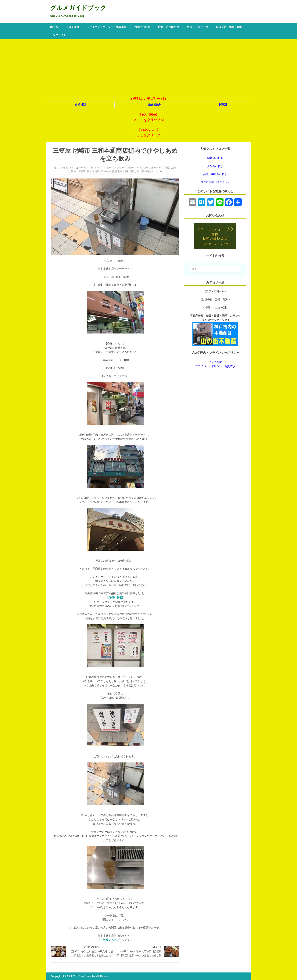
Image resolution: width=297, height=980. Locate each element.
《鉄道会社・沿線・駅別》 (215, 300)
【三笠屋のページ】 (110, 940)
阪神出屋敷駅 (78, 171)
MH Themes (102, 976)
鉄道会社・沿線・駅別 (229, 27)
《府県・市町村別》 (215, 292)
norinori (84, 168)
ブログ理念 (72, 27)
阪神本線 (106, 171)
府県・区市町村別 (169, 27)
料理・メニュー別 (198, 27)
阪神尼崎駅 (93, 171)
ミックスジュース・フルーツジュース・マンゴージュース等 (128, 168)
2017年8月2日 (65, 168)
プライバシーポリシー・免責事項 (107, 27)
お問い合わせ (142, 27)
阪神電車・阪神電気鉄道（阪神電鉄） (133, 171)
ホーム (54, 27)
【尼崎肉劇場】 (115, 598)
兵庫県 (166, 168)
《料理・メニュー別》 (215, 308)
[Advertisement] (148, 68)
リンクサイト (58, 35)
